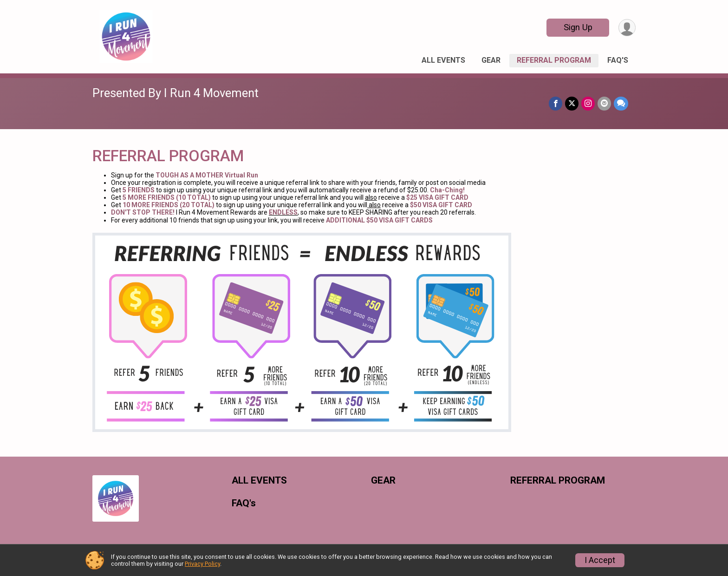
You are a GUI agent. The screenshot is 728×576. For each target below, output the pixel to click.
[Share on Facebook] (556, 103)
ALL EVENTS (443, 60)
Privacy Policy (202, 564)
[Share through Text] (621, 103)
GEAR (491, 60)
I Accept (600, 560)
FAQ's (618, 60)
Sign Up (578, 27)
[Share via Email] (604, 103)
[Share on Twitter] (572, 103)
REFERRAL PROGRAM (554, 60)
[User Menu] (627, 28)
